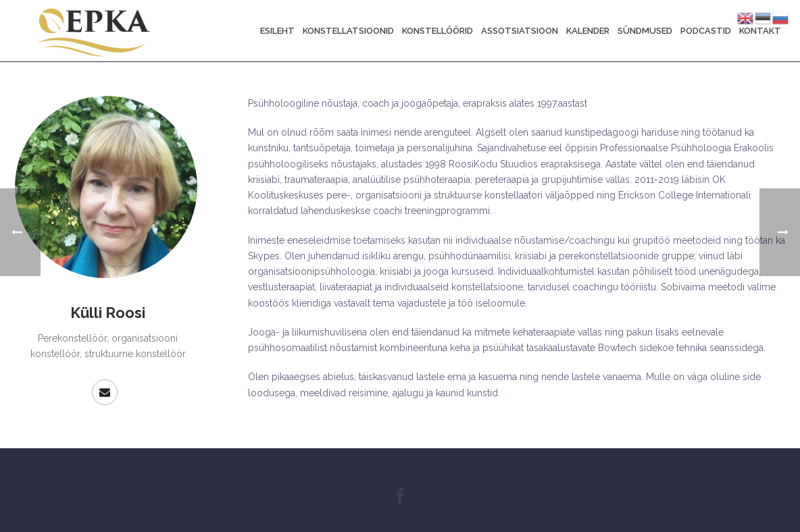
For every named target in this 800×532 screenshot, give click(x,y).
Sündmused (645, 31)
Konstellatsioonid (348, 31)
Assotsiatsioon (520, 31)
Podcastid (706, 31)
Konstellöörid (437, 31)
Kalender (588, 31)
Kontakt (760, 31)
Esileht (277, 31)
